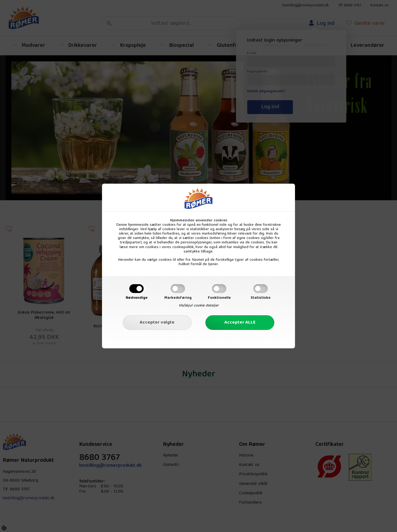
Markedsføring (178, 298)
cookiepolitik (183, 247)
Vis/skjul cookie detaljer (199, 306)
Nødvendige (137, 298)
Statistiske (261, 298)
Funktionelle (219, 298)
